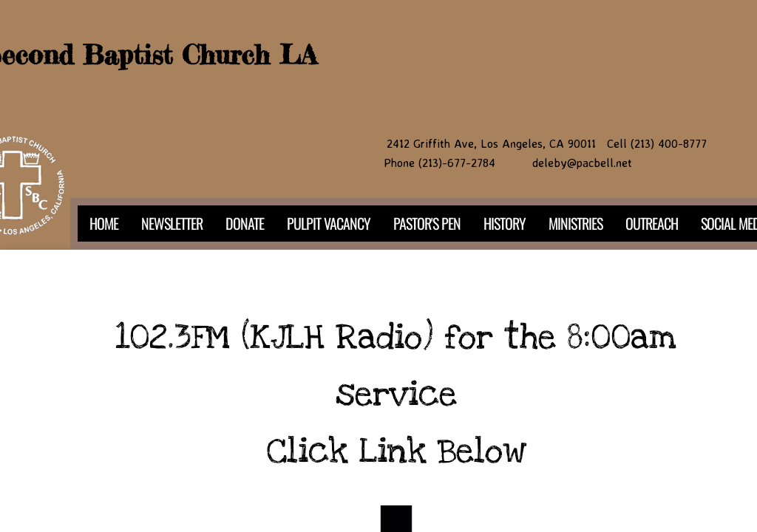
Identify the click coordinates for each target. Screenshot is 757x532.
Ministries (576, 223)
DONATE (245, 223)
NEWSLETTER (172, 223)
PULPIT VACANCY (329, 223)
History (505, 223)
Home (104, 223)
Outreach (652, 223)
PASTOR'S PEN (427, 223)
